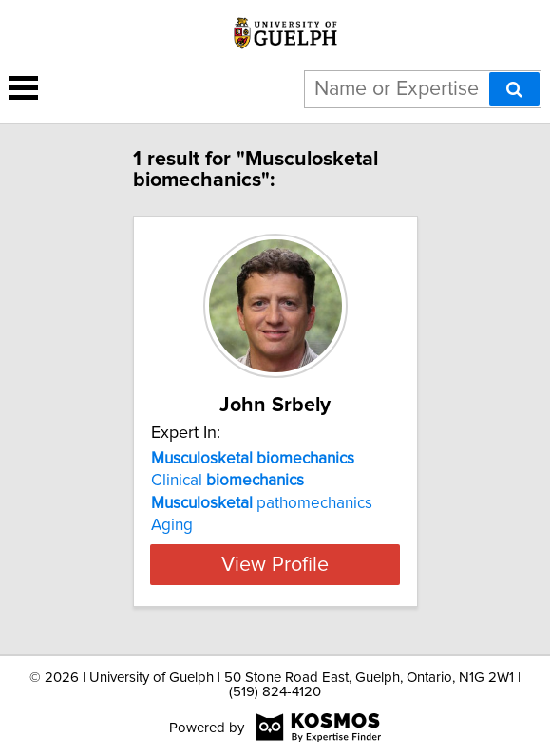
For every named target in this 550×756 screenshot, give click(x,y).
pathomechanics (262, 503)
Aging (172, 525)
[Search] (514, 89)
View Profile (275, 564)
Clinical (228, 481)
